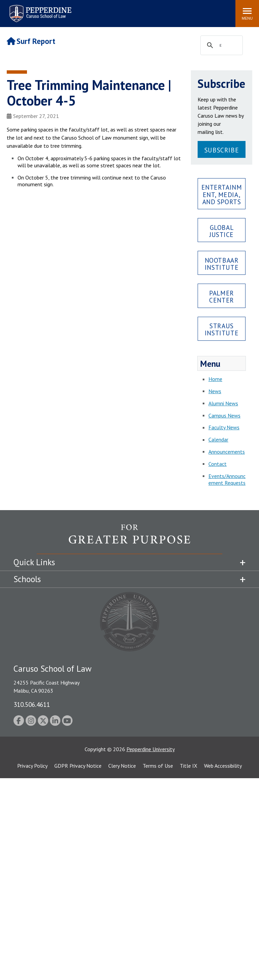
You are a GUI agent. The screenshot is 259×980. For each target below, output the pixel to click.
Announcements (227, 452)
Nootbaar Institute (222, 264)
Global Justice (222, 231)
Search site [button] (139, 10)
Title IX (189, 766)
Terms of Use (158, 766)
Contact (218, 464)
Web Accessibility (223, 766)
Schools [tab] (27, 579)
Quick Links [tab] (34, 562)
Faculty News (224, 427)
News (215, 391)
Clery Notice (122, 766)
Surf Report (31, 41)
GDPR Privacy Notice (78, 766)
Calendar (218, 439)
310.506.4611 (32, 704)
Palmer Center (221, 296)
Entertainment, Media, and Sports (222, 194)
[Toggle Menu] (247, 14)
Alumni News (223, 403)
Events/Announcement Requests (227, 480)
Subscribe (222, 150)
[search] (221, 46)
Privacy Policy (32, 766)
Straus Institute (222, 329)
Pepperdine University (151, 749)
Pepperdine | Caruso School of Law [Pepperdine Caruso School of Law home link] (39, 9)
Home (215, 379)
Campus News (224, 415)
